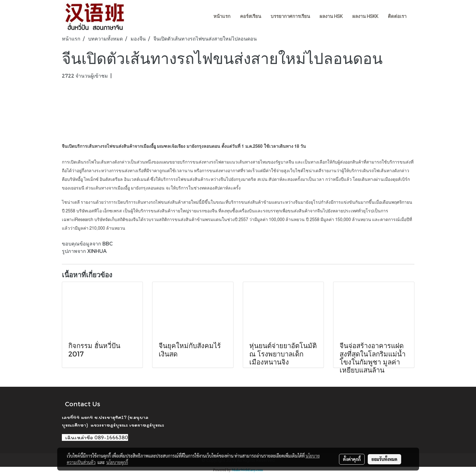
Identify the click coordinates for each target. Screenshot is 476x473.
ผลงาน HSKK (365, 16)
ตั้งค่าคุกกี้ (352, 459)
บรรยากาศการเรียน (290, 16)
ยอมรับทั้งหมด (384, 459)
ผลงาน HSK (331, 16)
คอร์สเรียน (251, 16)
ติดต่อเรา (397, 16)
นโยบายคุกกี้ (117, 462)
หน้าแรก (222, 16)
